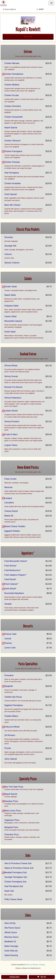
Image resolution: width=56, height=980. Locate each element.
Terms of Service (32, 965)
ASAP (41, 9)
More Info (28, 37)
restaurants (14, 977)
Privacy (42, 965)
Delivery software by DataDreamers (28, 968)
